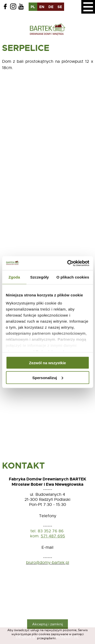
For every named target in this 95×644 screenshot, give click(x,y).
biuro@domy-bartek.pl (48, 563)
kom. (35, 536)
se (60, 7)
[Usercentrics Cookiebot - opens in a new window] (68, 263)
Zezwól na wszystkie (48, 363)
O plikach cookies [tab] (73, 277)
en (42, 7)
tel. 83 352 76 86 (48, 531)
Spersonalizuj (48, 377)
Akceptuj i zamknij (48, 624)
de (51, 7)
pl (33, 7)
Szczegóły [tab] (39, 277)
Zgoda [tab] (14, 277)
